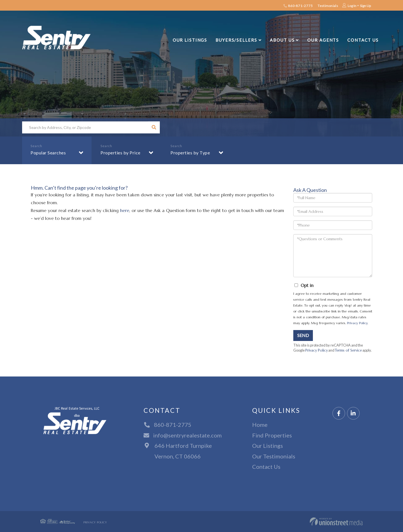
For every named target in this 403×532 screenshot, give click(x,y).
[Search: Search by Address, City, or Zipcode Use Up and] (85, 127)
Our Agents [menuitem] (323, 40)
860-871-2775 (298, 6)
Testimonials (328, 6)
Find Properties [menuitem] (272, 435)
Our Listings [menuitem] (190, 40)
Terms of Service (348, 350)
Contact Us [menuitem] (363, 40)
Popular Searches (48, 153)
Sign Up (365, 6)
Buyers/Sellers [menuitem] (236, 40)
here (125, 210)
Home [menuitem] (260, 425)
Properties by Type (190, 153)
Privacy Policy (357, 323)
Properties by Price (120, 153)
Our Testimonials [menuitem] (274, 456)
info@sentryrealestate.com (183, 435)
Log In (352, 6)
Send (303, 335)
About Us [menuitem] (282, 40)
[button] (154, 127)
